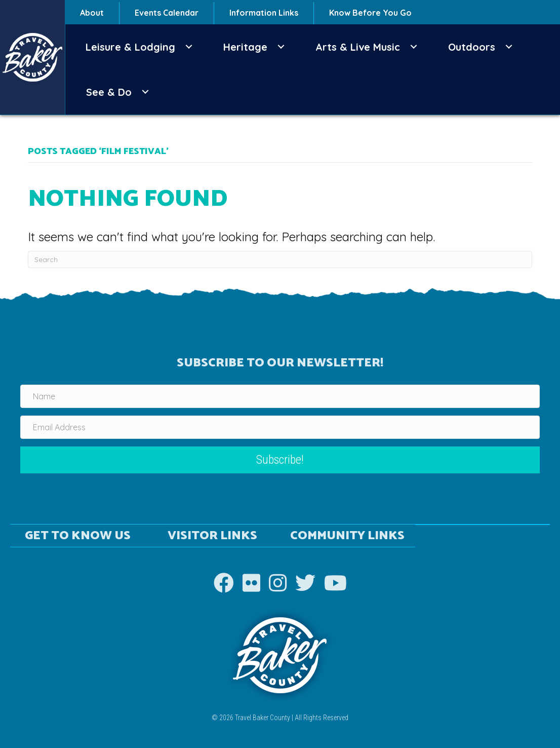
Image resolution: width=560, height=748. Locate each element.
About (92, 13)
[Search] (280, 259)
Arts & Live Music (358, 47)
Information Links (264, 13)
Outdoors (472, 47)
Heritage (245, 47)
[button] (189, 47)
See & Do (109, 92)
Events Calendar (167, 13)
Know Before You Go (370, 13)
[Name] (280, 396)
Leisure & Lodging (130, 47)
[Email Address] (280, 427)
